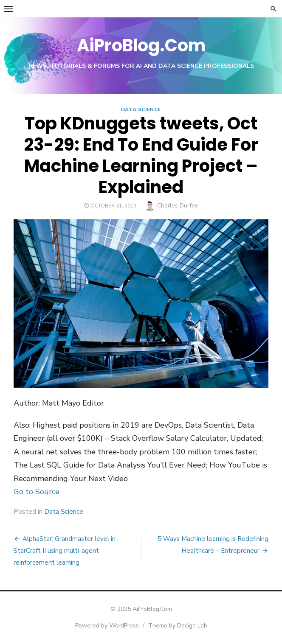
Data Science (141, 109)
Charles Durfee (178, 206)
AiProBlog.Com (141, 45)
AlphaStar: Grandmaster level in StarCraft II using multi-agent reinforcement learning (65, 551)
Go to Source (37, 492)
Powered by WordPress (107, 626)
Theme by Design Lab (178, 626)
